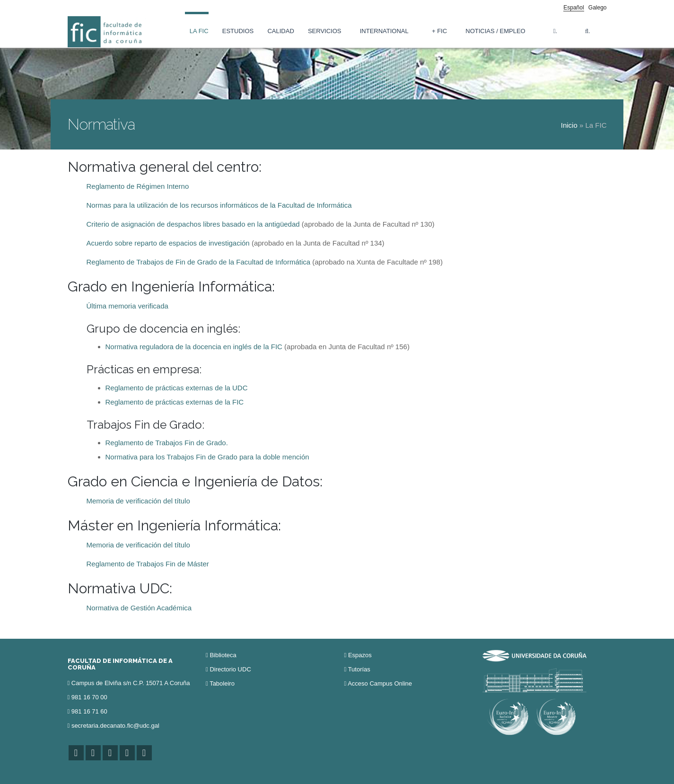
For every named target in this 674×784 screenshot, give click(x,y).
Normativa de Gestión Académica (139, 608)
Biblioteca (223, 655)
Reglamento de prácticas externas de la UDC (177, 388)
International (384, 31)
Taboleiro (222, 683)
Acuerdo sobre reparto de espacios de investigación (168, 243)
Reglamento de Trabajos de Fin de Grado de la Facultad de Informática (199, 262)
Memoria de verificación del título (138, 501)
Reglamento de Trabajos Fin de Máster (148, 564)
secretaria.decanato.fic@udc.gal (115, 726)
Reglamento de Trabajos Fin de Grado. (167, 443)
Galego (598, 8)
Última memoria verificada (127, 306)
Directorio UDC (230, 669)
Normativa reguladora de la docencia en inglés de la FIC (194, 347)
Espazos (360, 655)
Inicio (569, 125)
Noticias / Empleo (495, 31)
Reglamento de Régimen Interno (138, 186)
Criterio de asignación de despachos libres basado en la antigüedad (193, 224)
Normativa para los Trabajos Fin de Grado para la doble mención (207, 457)
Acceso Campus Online (380, 683)
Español (573, 8)
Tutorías (359, 669)
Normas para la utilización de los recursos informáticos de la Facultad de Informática (219, 205)
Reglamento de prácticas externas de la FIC (175, 402)
